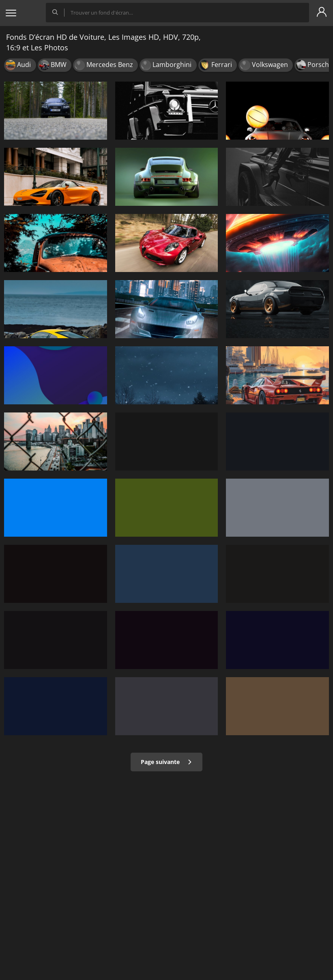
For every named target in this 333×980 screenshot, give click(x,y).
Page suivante (166, 762)
